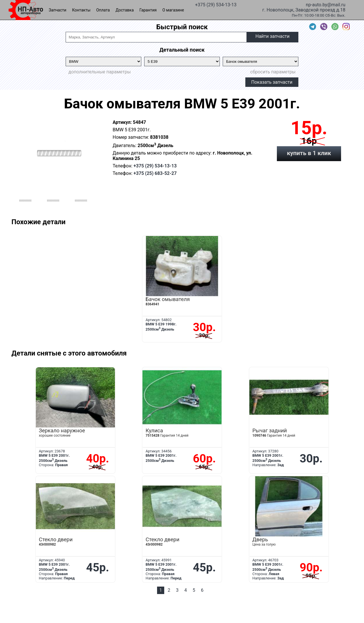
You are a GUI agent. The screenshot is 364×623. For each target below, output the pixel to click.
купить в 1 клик (309, 153)
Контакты (81, 10)
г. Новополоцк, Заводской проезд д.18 (304, 9)
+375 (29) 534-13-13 (216, 4)
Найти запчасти (272, 36)
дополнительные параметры (100, 72)
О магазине (173, 10)
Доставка (125, 10)
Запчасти (57, 10)
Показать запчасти (272, 82)
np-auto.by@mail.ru (326, 4)
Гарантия (148, 10)
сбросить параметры (273, 72)
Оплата (103, 10)
